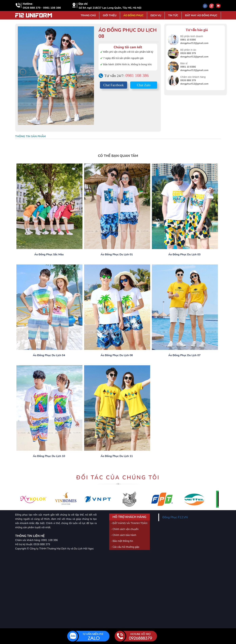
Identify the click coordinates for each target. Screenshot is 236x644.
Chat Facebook (114, 85)
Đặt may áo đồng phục (201, 15)
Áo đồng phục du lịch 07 (184, 355)
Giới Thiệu (110, 15)
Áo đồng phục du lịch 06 (117, 355)
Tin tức (173, 15)
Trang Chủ (88, 15)
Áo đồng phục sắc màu (49, 254)
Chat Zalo (144, 85)
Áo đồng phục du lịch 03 (184, 254)
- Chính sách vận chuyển (125, 529)
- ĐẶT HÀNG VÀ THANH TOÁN (129, 523)
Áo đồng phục (133, 15)
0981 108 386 (137, 75)
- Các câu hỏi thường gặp (125, 547)
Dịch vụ (156, 15)
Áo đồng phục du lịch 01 (117, 254)
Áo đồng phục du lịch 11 (117, 456)
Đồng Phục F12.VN (175, 517)
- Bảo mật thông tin (122, 541)
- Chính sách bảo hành (124, 535)
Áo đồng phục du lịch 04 (49, 355)
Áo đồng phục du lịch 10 (49, 456)
